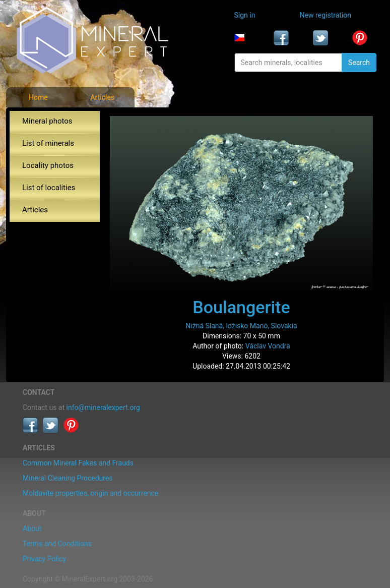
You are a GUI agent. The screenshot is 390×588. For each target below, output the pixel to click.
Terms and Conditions (57, 544)
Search (359, 63)
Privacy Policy (44, 559)
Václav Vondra (268, 346)
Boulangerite (241, 307)
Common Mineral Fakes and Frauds (78, 463)
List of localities (49, 188)
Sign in (245, 15)
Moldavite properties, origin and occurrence (90, 493)
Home (38, 97)
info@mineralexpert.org (103, 407)
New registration (326, 15)
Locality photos (48, 165)
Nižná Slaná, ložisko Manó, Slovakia (241, 326)
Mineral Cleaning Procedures (68, 478)
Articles (102, 97)
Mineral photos (47, 121)
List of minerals (48, 143)
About (32, 528)
